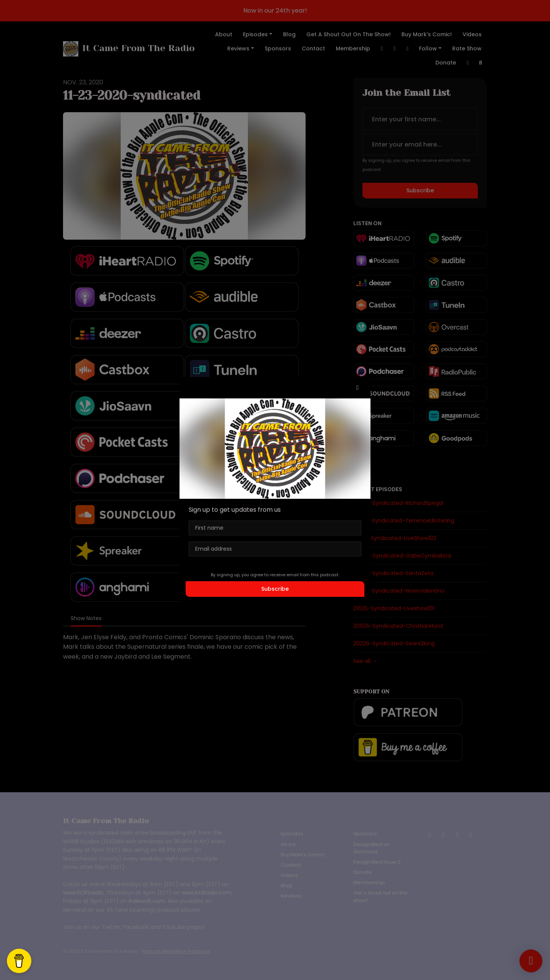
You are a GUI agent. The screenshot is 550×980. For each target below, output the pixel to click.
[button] (357, 388)
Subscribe (275, 589)
